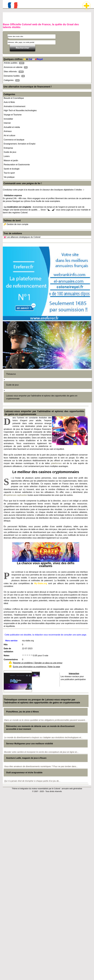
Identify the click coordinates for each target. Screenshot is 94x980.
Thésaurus (11, 374)
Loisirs (7, 156)
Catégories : (12, 80)
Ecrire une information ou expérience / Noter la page (36, 667)
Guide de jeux (10, 152)
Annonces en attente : (16, 67)
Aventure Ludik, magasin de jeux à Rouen (26, 758)
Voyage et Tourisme (13, 115)
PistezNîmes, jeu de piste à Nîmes (22, 712)
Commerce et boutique (14, 140)
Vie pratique (9, 177)
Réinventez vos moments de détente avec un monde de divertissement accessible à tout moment (40, 728)
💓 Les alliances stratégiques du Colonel (22, 237)
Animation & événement (15, 106)
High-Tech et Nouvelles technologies (20, 110)
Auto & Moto (9, 102)
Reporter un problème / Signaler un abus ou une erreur (38, 663)
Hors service (11, 641)
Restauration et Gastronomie (17, 165)
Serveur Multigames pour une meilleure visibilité (30, 744)
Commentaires (11, 659)
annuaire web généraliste (72, 789)
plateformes (56, 463)
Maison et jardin (11, 160)
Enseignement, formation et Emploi (20, 144)
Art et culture (9, 135)
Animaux (8, 131)
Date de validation (8, 650)
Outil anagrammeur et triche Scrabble (24, 773)
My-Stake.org (41, 583)
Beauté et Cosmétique (14, 98)
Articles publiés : (14, 63)
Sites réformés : (14, 72)
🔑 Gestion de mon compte (16, 224)
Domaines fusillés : (14, 76)
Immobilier (8, 119)
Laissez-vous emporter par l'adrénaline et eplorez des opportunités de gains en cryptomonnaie (42, 397)
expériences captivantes (16, 495)
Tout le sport (9, 173)
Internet (7, 123)
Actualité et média (12, 127)
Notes (6, 656)
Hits (6, 645)
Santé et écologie (12, 169)
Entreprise (8, 148)
